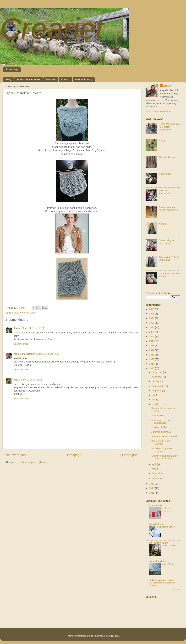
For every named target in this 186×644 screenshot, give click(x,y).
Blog (9, 79)
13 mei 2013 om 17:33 (48, 354)
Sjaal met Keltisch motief (164, 436)
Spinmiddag (165, 174)
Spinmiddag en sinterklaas (167, 242)
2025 (152, 314)
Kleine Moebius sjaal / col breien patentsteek (170, 127)
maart (155, 469)
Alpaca (163, 141)
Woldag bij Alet (159, 427)
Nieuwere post (16, 455)
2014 (152, 364)
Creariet (52, 28)
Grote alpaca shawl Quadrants (169, 258)
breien (25, 313)
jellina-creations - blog (162, 580)
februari (156, 473)
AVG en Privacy (84, 79)
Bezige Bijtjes (168, 527)
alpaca (17, 313)
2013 (152, 368)
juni (154, 400)
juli (154, 395)
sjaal (32, 313)
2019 (152, 341)
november (158, 377)
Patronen (51, 79)
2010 (152, 493)
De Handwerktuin (159, 543)
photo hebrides (157, 561)
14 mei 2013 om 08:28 (31, 380)
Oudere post (129, 455)
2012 (152, 484)
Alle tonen (176, 590)
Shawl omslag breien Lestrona (162, 450)
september (158, 386)
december (158, 372)
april (155, 464)
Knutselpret (155, 505)
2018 (152, 346)
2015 (152, 359)
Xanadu (163, 224)
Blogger (115, 636)
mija (16, 380)
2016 (152, 355)
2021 (152, 332)
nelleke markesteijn (24, 354)
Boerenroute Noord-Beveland (162, 442)
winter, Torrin (168, 564)
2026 (152, 309)
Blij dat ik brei (157, 524)
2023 (152, 323)
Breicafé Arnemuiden (165, 192)
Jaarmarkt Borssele (161, 432)
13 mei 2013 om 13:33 (33, 328)
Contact (65, 79)
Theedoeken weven (169, 157)
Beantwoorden (21, 344)
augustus (157, 391)
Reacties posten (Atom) (34, 462)
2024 (152, 318)
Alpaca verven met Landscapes (161, 421)
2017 (152, 350)
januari (156, 478)
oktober (156, 381)
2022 (152, 327)
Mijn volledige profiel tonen (159, 111)
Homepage (12, 69)
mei (154, 404)
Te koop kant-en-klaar (28, 79)
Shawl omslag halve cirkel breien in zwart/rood (165, 457)
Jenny (17, 328)
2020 (152, 337)
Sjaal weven (158, 416)
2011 (152, 488)
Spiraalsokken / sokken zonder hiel (169, 209)
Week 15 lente (168, 545)
